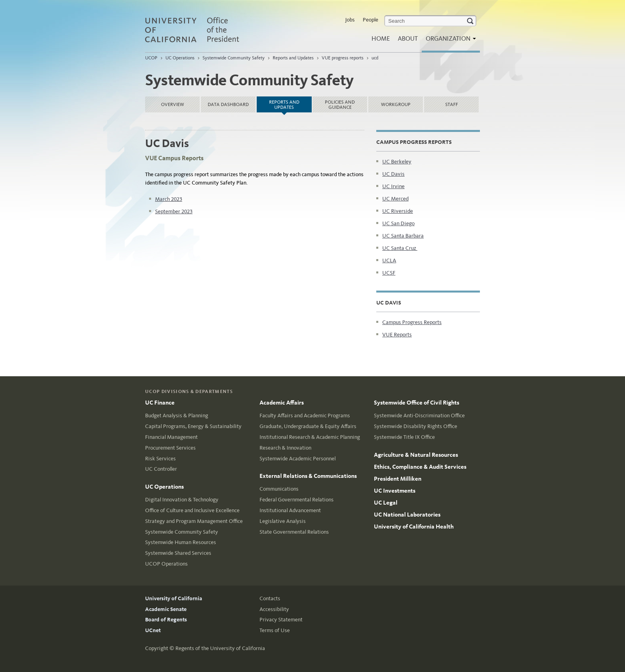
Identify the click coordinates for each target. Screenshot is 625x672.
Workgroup (396, 104)
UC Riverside (398, 211)
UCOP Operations (166, 564)
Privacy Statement (281, 620)
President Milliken (398, 479)
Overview (173, 104)
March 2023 (169, 199)
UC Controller (161, 469)
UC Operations (180, 58)
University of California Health (414, 527)
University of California (174, 598)
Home (381, 38)
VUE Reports (397, 335)
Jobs (350, 20)
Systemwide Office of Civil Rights (417, 403)
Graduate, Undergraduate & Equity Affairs (308, 426)
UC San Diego (398, 223)
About (408, 38)
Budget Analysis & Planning (177, 416)
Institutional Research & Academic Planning (310, 437)
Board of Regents (166, 620)
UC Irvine (393, 186)
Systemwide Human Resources (181, 542)
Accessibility (274, 609)
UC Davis (393, 174)
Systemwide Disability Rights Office (416, 426)
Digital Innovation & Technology (182, 500)
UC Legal (386, 503)
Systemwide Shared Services (178, 553)
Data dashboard (228, 104)
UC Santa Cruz (400, 248)
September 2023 (174, 211)
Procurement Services (170, 448)
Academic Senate (166, 609)
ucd (375, 58)
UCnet (153, 630)
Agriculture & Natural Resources (416, 455)
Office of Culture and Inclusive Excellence (192, 510)
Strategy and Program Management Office (194, 521)
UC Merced (395, 199)
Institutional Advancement (290, 510)
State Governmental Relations (294, 532)
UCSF (389, 273)
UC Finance (160, 403)
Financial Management (171, 437)
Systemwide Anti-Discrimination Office (419, 416)
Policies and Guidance (340, 105)
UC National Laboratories (407, 515)
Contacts (270, 598)
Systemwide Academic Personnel (298, 459)
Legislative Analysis (283, 521)
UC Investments (395, 491)
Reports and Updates (293, 58)
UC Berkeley (397, 162)
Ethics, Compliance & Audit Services (420, 467)
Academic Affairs (282, 403)
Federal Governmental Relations (297, 500)
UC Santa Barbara (403, 236)
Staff (452, 104)
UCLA (389, 260)
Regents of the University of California (220, 648)
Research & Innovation (285, 448)
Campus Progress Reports (412, 322)
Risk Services (160, 459)
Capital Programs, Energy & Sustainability (193, 426)
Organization (449, 41)
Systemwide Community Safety (234, 58)
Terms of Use (275, 630)
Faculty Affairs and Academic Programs (305, 416)
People (370, 20)
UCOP (151, 58)
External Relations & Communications (308, 476)
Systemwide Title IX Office (404, 437)
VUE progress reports (343, 58)
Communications (279, 489)
